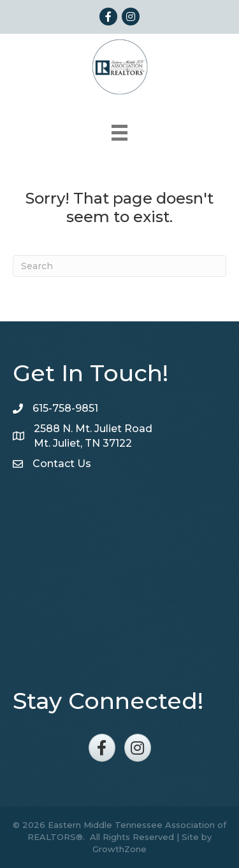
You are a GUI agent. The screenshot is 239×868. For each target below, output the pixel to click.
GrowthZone (119, 849)
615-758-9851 (65, 408)
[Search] (119, 266)
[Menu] (119, 133)
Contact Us (62, 464)
